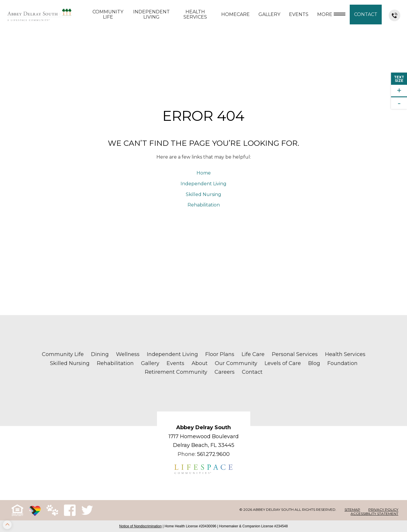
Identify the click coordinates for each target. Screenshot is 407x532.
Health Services (195, 14)
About (200, 363)
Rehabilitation (204, 205)
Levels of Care (283, 363)
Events (299, 14)
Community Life (108, 14)
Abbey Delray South (203, 427)
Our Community (236, 363)
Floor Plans (220, 354)
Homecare (235, 14)
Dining (100, 354)
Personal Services (295, 354)
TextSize (399, 79)
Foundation (342, 363)
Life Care (253, 354)
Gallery (269, 14)
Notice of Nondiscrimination (140, 526)
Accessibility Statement (374, 514)
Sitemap (352, 509)
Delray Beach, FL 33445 (204, 445)
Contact (366, 14)
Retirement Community (176, 372)
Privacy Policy (383, 509)
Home (204, 173)
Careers (225, 372)
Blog (314, 363)
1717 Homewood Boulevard (204, 436)
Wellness (128, 354)
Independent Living (151, 14)
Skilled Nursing (203, 194)
